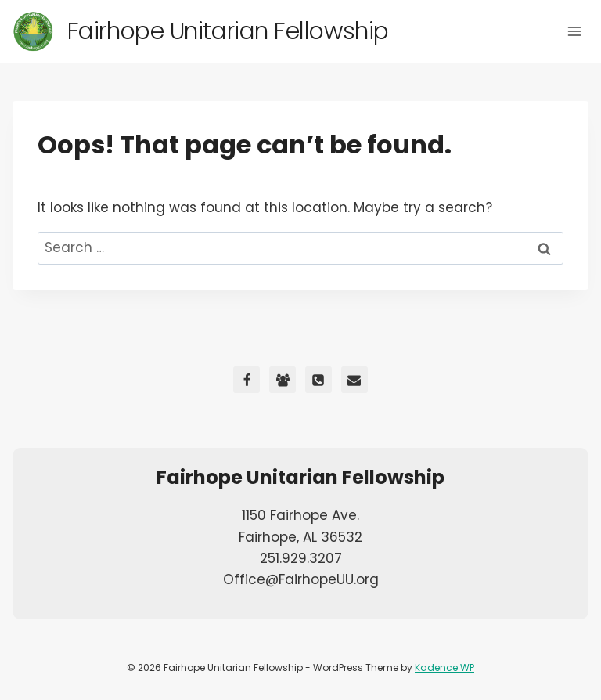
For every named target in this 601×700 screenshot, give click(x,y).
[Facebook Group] (283, 380)
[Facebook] (247, 380)
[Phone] (318, 380)
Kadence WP (444, 668)
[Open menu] (574, 31)
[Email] (354, 380)
